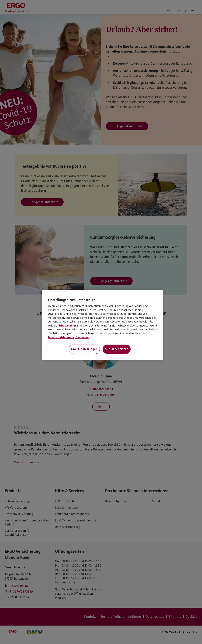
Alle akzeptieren (117, 349)
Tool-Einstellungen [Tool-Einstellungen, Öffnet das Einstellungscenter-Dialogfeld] (84, 349)
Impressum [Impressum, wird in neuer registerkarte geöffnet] (82, 337)
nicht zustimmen (68, 326)
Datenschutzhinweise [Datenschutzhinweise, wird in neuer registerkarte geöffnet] (61, 337)
